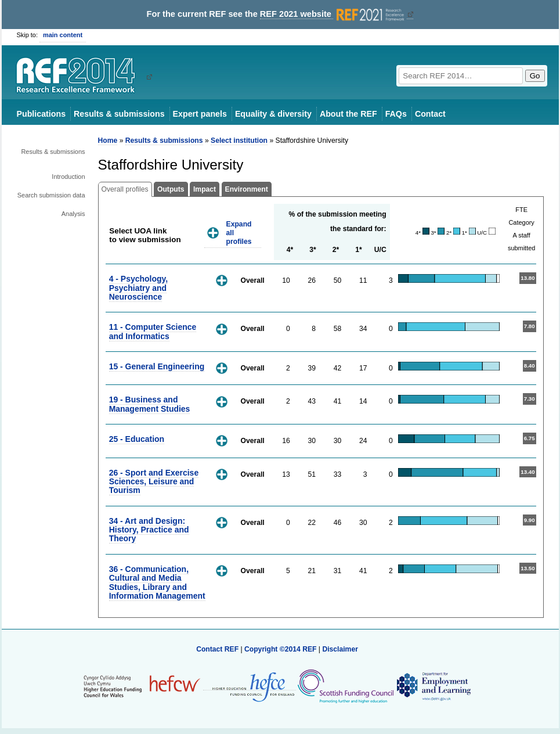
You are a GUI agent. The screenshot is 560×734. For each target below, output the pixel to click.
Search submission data (51, 195)
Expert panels (200, 114)
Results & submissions (119, 114)
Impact (205, 189)
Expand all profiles (239, 233)
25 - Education (137, 439)
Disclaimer (340, 649)
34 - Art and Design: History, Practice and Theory (149, 530)
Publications (41, 114)
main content (63, 35)
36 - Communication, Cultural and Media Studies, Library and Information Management (157, 582)
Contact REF (217, 649)
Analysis (73, 214)
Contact (430, 114)
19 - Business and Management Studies (150, 404)
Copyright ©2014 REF (281, 649)
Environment (247, 189)
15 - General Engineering (157, 366)
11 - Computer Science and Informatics (153, 331)
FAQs (396, 114)
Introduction (68, 177)
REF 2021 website (333, 14)
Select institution (239, 141)
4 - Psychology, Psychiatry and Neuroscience (138, 288)
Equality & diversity (273, 114)
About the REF (348, 114)
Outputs (171, 189)
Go (535, 76)
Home (108, 141)
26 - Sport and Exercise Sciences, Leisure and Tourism (154, 482)
